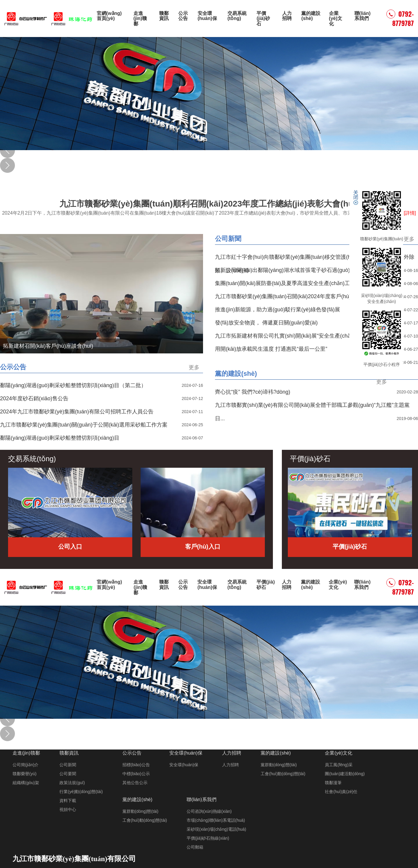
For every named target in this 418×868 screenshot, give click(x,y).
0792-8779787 (400, 18)
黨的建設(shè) (311, 16)
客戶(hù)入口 (203, 547)
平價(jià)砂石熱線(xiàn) (208, 838)
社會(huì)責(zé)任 (341, 792)
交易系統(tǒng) (237, 16)
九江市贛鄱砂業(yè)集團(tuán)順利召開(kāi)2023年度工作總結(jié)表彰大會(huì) (209, 208)
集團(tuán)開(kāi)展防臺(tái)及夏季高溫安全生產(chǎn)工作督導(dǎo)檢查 (302, 283)
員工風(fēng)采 (339, 765)
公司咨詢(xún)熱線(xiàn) (209, 811)
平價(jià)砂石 (263, 19)
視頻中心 (68, 809)
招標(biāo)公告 (136, 765)
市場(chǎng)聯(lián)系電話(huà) (216, 820)
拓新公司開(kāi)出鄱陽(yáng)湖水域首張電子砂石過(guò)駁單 (288, 270)
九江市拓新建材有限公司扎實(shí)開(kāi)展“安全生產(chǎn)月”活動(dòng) (302, 336)
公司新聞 (228, 239)
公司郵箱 (195, 847)
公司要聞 (68, 774)
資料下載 (68, 801)
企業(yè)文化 (336, 19)
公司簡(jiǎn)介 (26, 765)
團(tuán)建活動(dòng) (345, 774)
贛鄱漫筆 (333, 783)
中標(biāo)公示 (136, 774)
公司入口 (70, 547)
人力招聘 (287, 16)
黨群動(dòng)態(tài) (279, 765)
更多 (409, 239)
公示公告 (183, 16)
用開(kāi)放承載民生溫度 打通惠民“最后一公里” (271, 349)
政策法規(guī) (72, 783)
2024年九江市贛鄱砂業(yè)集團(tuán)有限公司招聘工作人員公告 (77, 412)
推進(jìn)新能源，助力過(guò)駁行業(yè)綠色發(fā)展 (278, 310)
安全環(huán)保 (207, 16)
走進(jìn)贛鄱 (140, 19)
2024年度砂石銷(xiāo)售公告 (34, 398)
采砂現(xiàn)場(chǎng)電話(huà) (216, 829)
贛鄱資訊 (164, 16)
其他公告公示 (135, 783)
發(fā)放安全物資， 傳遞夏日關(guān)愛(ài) (266, 323)
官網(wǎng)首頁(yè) (109, 16)
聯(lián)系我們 (362, 16)
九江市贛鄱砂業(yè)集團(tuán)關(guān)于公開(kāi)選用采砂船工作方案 (84, 425)
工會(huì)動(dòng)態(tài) (283, 774)
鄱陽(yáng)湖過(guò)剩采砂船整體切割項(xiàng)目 (60, 438)
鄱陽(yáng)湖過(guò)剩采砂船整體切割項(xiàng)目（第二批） (73, 385)
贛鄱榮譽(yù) (24, 774)
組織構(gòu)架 (26, 783)
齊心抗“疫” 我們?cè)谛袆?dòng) (253, 392)
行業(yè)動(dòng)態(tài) (81, 792)
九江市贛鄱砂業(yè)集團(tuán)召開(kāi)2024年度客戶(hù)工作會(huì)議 (299, 296)
